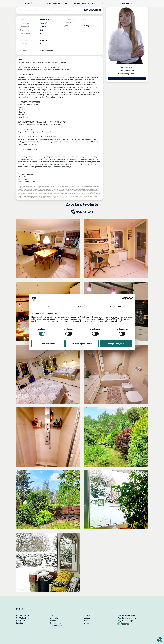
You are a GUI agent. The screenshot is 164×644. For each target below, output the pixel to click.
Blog (93, 3)
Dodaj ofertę (55, 618)
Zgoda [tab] (47, 306)
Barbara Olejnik (127, 68)
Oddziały (57, 3)
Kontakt (101, 3)
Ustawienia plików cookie (82, 344)
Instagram (21, 621)
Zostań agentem (57, 623)
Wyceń (135, 3)
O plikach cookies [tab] (117, 306)
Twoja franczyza (57, 626)
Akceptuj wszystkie (116, 344)
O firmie (86, 3)
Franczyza (67, 3)
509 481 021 (127, 78)
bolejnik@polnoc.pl (127, 74)
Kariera (77, 3)
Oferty (48, 3)
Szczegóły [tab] (82, 306)
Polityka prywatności (126, 615)
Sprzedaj (123, 3)
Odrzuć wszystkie (48, 344)
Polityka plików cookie (127, 618)
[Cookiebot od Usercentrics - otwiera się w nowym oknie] (122, 299)
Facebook (20, 623)
